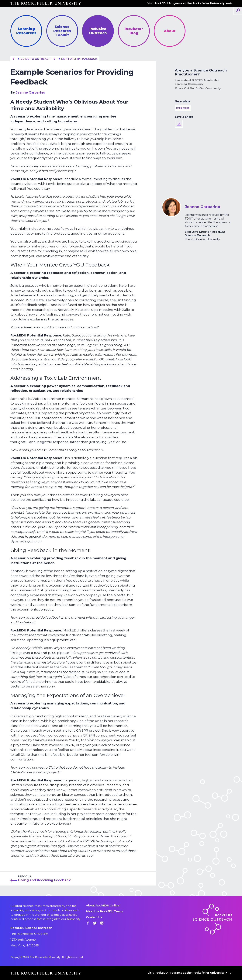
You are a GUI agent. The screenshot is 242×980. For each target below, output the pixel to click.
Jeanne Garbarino (30, 92)
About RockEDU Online (103, 905)
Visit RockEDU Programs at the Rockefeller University (190, 3)
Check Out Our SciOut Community (198, 88)
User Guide (183, 108)
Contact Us (94, 917)
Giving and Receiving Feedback (44, 880)
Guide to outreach (32, 59)
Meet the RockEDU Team (104, 911)
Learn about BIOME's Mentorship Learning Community (197, 82)
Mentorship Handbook (75, 59)
